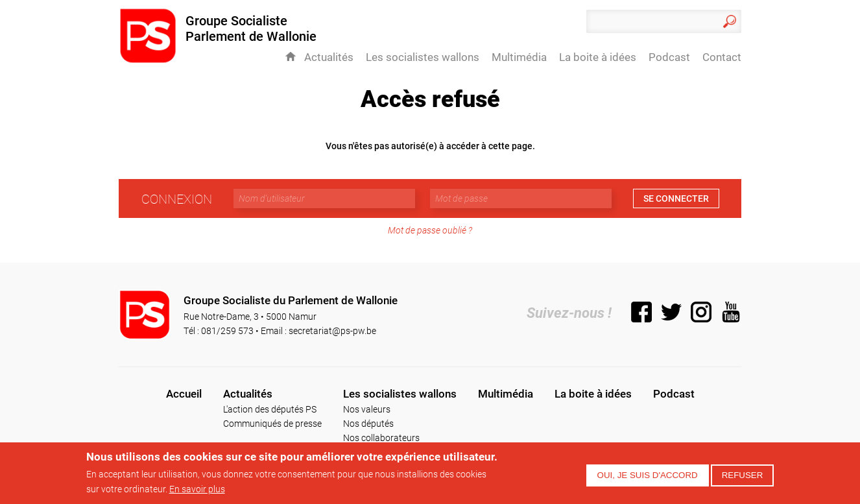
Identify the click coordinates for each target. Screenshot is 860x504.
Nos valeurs (367, 409)
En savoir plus (197, 489)
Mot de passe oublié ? (430, 230)
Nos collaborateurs (381, 438)
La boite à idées (598, 57)
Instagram (701, 312)
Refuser (743, 475)
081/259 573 (227, 330)
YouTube (731, 312)
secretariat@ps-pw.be (332, 330)
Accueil (291, 57)
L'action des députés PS (270, 409)
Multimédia (519, 57)
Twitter (671, 312)
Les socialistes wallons (423, 57)
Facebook (641, 312)
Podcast (669, 57)
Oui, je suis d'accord (648, 475)
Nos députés (368, 423)
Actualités (329, 57)
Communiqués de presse (272, 423)
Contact (722, 57)
